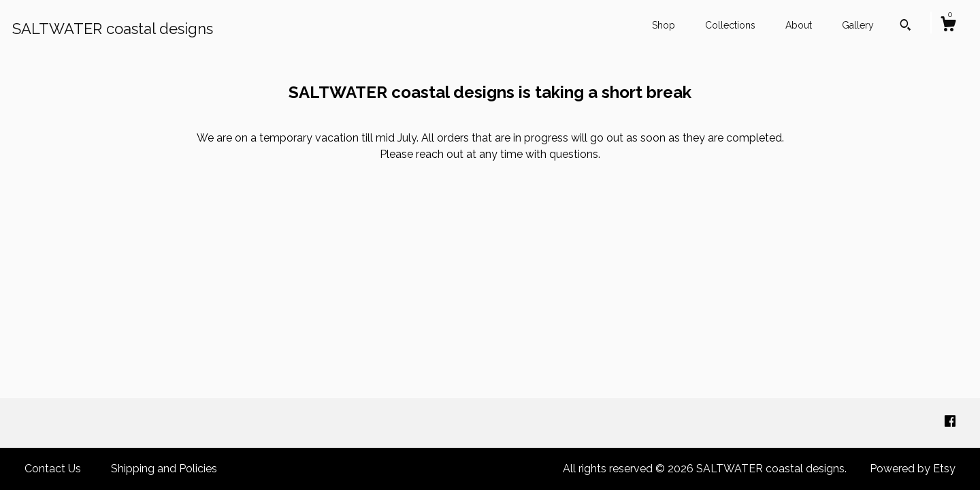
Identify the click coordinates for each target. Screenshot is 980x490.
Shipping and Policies (164, 469)
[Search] (905, 27)
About (799, 25)
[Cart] (948, 26)
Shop (664, 25)
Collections (730, 25)
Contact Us (53, 469)
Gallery (858, 25)
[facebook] (950, 422)
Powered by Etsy (913, 469)
